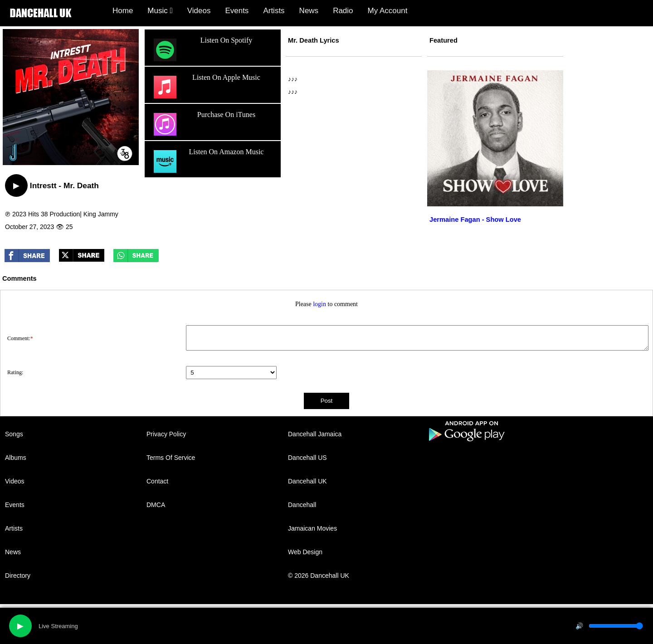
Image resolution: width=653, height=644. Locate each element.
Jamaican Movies (312, 528)
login (319, 304)
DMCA (156, 505)
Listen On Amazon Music (207, 161)
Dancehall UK (307, 481)
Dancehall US (307, 458)
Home (123, 11)
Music (160, 11)
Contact (157, 481)
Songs (14, 434)
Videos (199, 11)
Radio (343, 11)
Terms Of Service (171, 458)
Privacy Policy (166, 434)
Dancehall (302, 505)
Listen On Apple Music (206, 87)
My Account (388, 11)
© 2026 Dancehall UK (319, 576)
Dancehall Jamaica (315, 434)
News (309, 11)
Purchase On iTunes (203, 124)
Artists (274, 11)
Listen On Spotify (202, 50)
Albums (16, 458)
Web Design (305, 552)
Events (237, 11)
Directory (18, 576)
